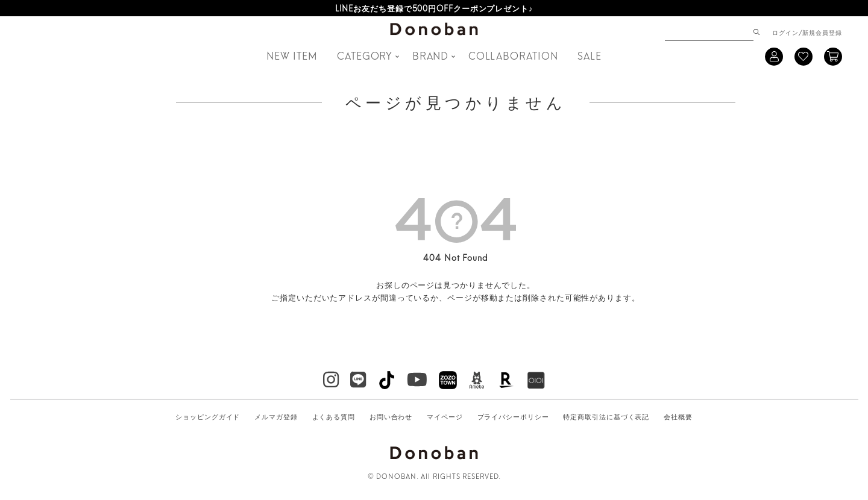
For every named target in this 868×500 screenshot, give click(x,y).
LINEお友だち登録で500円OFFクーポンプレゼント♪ (434, 8)
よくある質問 (334, 416)
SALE (590, 55)
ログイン (785, 32)
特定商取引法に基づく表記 (606, 416)
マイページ (445, 416)
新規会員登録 (822, 32)
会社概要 (678, 416)
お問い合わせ (391, 416)
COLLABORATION (513, 55)
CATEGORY (365, 55)
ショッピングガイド (208, 416)
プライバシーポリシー (513, 416)
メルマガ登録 (276, 416)
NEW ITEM (292, 55)
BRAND (431, 55)
